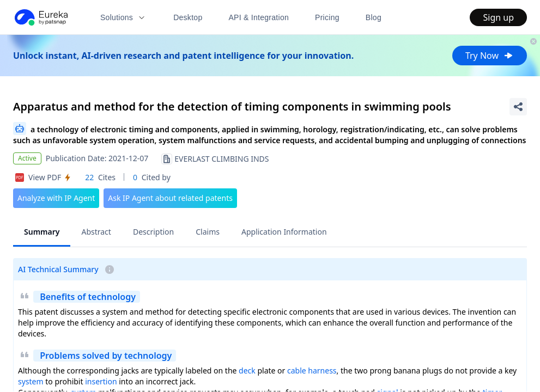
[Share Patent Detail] (518, 107)
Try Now (490, 56)
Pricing (327, 17)
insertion (101, 381)
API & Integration (259, 17)
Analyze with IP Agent (56, 198)
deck (247, 370)
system (31, 381)
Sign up (498, 17)
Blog (374, 17)
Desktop (188, 17)
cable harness (312, 370)
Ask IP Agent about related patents (170, 198)
